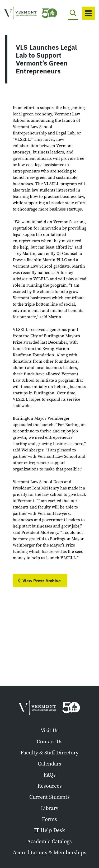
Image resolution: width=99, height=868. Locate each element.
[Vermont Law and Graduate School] (22, 13)
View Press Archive (42, 581)
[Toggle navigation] (88, 13)
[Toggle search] (73, 13)
